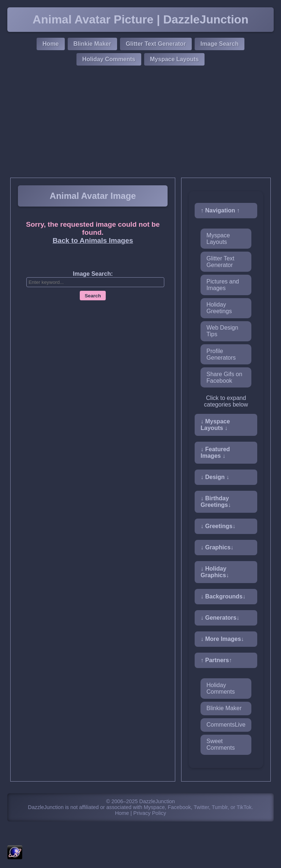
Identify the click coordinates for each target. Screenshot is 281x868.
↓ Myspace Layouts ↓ (215, 425)
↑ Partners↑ (216, 660)
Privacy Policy (150, 813)
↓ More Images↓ (222, 639)
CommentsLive (226, 725)
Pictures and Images (223, 285)
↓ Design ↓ (215, 477)
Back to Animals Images (93, 240)
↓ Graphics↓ (217, 547)
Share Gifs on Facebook (224, 377)
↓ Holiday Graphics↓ (215, 572)
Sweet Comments (220, 744)
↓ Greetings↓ (218, 526)
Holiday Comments (109, 59)
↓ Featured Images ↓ (215, 452)
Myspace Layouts (174, 59)
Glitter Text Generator (156, 44)
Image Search (220, 44)
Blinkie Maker (92, 44)
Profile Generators (221, 354)
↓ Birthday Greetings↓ (216, 502)
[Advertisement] (140, 123)
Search (93, 296)
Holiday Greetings (219, 308)
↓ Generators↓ (220, 618)
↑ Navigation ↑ (220, 210)
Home (50, 44)
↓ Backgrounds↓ (223, 596)
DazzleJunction (157, 801)
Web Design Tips (222, 331)
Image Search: (93, 274)
